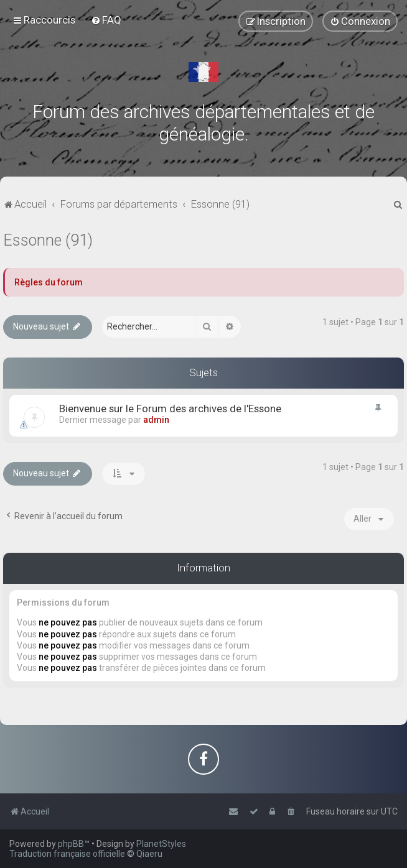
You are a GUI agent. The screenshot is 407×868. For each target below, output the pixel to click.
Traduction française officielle (67, 854)
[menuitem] (106, 20)
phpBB (71, 844)
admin (156, 420)
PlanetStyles (161, 844)
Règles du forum (49, 282)
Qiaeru (149, 854)
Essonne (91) (48, 240)
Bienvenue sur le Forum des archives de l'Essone (170, 409)
